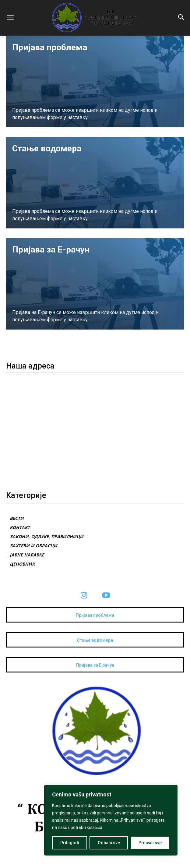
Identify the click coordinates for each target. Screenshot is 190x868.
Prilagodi (70, 843)
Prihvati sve (150, 843)
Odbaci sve (109, 843)
